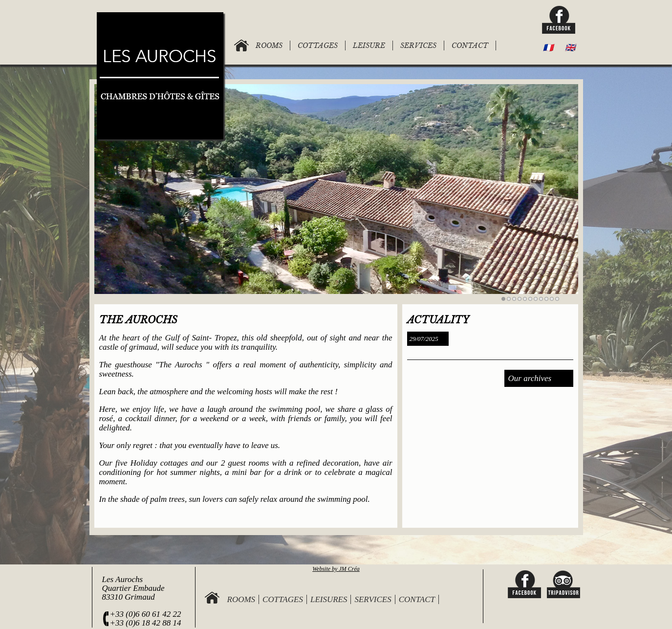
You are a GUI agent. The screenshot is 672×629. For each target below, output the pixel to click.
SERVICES (418, 45)
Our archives (530, 378)
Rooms (241, 599)
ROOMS (269, 45)
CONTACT (470, 45)
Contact (417, 599)
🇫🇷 (548, 48)
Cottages (283, 599)
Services (373, 599)
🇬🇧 (570, 48)
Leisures (329, 599)
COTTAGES (318, 45)
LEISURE (369, 45)
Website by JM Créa (336, 569)
